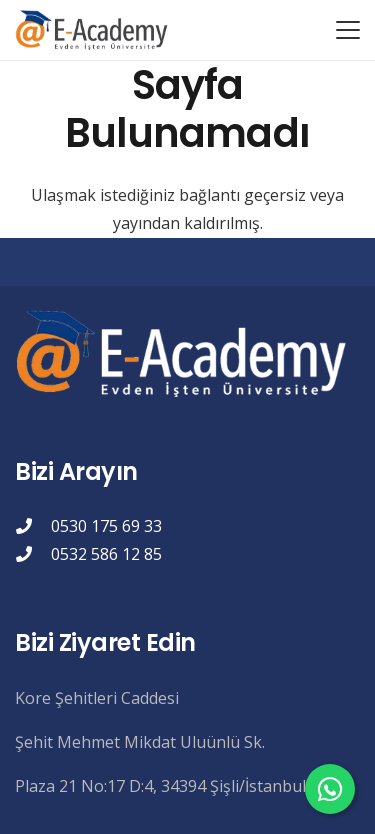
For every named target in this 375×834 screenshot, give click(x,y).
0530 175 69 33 (106, 526)
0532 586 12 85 (106, 554)
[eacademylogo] (94, 30)
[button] (348, 30)
